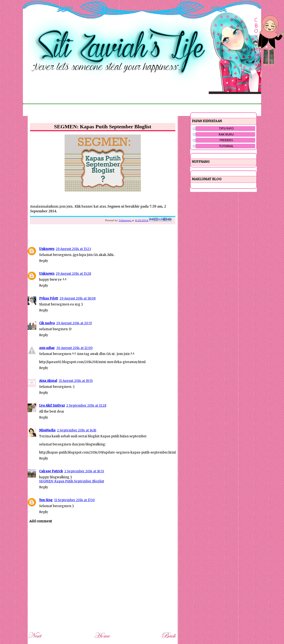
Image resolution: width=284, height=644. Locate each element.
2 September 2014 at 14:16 (77, 430)
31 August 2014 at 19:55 (76, 381)
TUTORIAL (226, 146)
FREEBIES (226, 140)
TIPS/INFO (226, 128)
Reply (44, 261)
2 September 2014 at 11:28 (86, 406)
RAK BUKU (226, 134)
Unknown (47, 249)
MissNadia (47, 430)
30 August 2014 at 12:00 (74, 348)
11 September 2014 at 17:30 (74, 500)
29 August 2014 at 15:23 (73, 249)
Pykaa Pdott (49, 298)
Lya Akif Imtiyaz (52, 406)
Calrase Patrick (51, 471)
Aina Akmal (48, 381)
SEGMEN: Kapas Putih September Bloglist (72, 481)
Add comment (41, 521)
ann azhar (47, 348)
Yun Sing (46, 500)
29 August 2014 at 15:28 (73, 274)
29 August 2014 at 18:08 (78, 298)
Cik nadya (47, 323)
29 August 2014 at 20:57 (74, 323)
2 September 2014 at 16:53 (84, 471)
